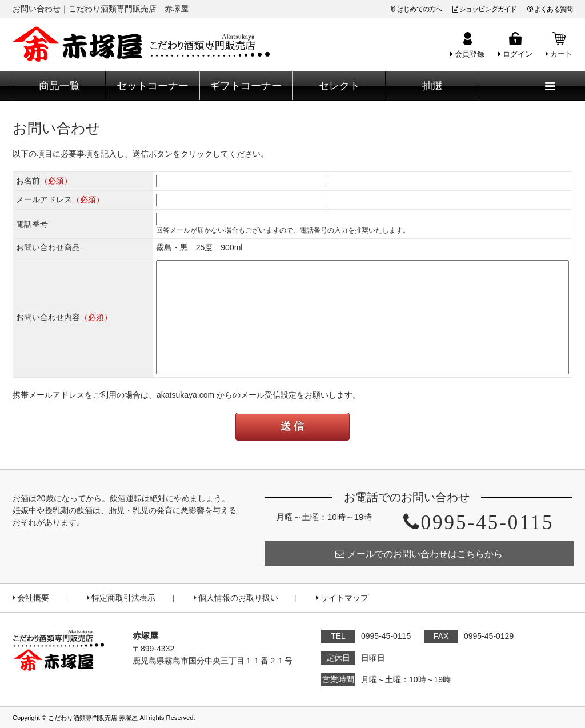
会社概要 (31, 598)
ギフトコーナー (246, 86)
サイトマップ (342, 598)
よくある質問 (550, 9)
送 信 (292, 426)
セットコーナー (153, 86)
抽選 (432, 86)
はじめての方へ (419, 9)
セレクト (339, 86)
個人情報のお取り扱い (236, 598)
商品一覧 (59, 86)
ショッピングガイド (485, 9)
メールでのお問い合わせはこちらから (419, 554)
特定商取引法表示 (121, 598)
